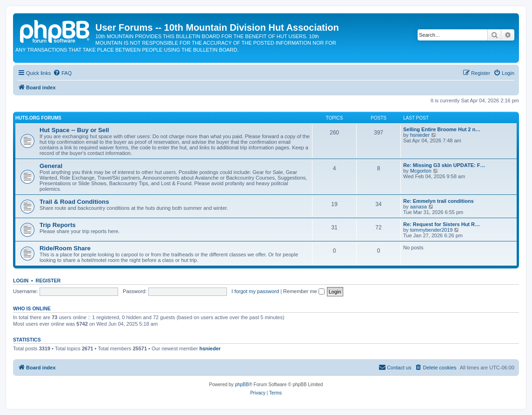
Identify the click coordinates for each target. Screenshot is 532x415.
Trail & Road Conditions (74, 202)
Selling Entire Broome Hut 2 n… (442, 129)
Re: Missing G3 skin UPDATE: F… (444, 165)
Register (48, 281)
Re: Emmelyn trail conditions (439, 201)
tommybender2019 (432, 230)
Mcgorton (421, 171)
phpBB (242, 385)
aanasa (419, 207)
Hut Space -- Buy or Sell (74, 130)
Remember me (304, 291)
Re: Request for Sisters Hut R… (442, 224)
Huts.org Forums (38, 118)
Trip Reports (58, 225)
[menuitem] (62, 73)
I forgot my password (255, 291)
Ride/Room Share (65, 248)
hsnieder (420, 135)
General (51, 166)
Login (21, 281)
